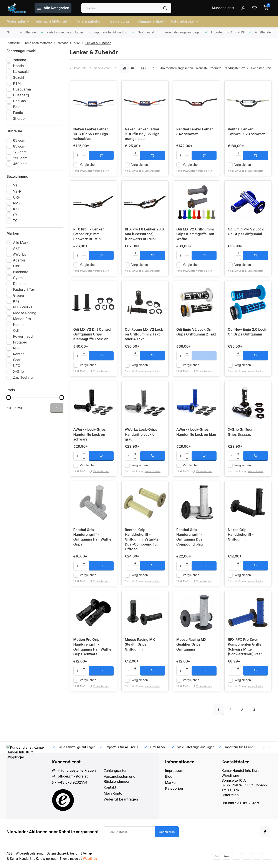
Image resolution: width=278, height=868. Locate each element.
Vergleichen (88, 165)
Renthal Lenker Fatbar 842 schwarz (195, 132)
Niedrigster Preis (236, 68)
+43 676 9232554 (73, 783)
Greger (19, 295)
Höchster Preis (261, 68)
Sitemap (87, 854)
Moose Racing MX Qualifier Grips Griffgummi (192, 645)
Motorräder (18, 21)
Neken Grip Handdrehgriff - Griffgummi (241, 535)
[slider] (8, 398)
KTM (17, 83)
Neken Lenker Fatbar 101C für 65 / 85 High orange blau (142, 134)
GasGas (19, 101)
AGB (10, 854)
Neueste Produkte (209, 68)
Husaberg (21, 95)
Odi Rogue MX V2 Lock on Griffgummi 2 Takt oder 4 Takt (144, 335)
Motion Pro (22, 319)
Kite (16, 301)
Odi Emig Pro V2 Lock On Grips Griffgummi (246, 232)
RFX (16, 348)
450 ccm (20, 164)
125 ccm (20, 152)
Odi (16, 330)
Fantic (18, 113)
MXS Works (23, 307)
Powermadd (23, 336)
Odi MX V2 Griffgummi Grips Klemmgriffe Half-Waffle (196, 235)
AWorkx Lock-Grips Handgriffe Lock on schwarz (90, 435)
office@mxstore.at (73, 777)
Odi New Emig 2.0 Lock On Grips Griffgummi (247, 332)
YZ (15, 186)
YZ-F (17, 191)
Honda (18, 66)
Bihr (16, 266)
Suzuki (19, 77)
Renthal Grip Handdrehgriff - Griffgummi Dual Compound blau (190, 538)
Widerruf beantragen (121, 800)
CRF (16, 197)
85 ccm (19, 146)
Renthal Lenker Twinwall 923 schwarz (247, 132)
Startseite (16, 43)
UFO (17, 366)
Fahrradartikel (186, 21)
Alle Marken (23, 243)
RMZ (17, 203)
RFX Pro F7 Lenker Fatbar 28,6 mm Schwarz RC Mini (89, 235)
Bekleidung (122, 21)
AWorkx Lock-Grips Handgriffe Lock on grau (141, 435)
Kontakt (110, 788)
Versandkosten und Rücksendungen (120, 780)
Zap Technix (23, 377)
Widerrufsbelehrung (30, 854)
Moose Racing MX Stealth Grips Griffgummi (140, 645)
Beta (17, 107)
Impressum (174, 771)
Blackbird (21, 272)
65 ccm (19, 140)
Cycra (18, 278)
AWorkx (19, 254)
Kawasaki (21, 72)
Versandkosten (101, 171)
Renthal (19, 354)
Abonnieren (167, 832)
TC (15, 221)
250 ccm (20, 158)
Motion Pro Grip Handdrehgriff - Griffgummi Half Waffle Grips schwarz (93, 648)
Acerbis (19, 260)
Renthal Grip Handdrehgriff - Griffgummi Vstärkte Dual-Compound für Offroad (142, 540)
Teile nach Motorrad (53, 21)
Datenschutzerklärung (62, 854)
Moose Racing (25, 313)
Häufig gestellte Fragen (77, 771)
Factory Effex (24, 289)
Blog (169, 777)
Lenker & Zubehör (98, 43)
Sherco (19, 118)
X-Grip (18, 372)
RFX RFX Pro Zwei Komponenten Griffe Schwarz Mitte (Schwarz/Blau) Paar (245, 648)
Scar (17, 360)
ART (17, 248)
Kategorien (174, 789)
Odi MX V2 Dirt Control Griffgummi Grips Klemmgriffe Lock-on (92, 335)
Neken (18, 325)
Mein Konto (113, 794)
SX (15, 215)
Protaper (20, 342)
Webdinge (90, 859)
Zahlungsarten (116, 771)
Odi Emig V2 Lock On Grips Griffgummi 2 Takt (196, 332)
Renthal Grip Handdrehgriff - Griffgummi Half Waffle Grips (93, 538)
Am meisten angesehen (177, 68)
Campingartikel (153, 21)
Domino (19, 284)
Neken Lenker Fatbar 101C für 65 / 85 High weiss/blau (91, 134)
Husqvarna (22, 89)
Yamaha (65, 43)
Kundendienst (223, 8)
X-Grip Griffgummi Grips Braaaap (243, 433)
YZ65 (79, 43)
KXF (16, 209)
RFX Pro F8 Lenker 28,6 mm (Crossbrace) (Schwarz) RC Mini (145, 235)
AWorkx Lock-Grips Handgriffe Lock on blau (196, 433)
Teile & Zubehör (91, 21)
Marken (171, 783)
